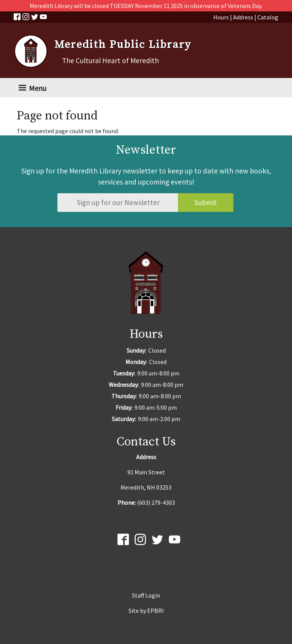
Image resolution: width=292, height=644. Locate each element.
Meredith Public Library (123, 45)
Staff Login (146, 595)
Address (243, 17)
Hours (221, 17)
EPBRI (156, 611)
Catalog (268, 17)
